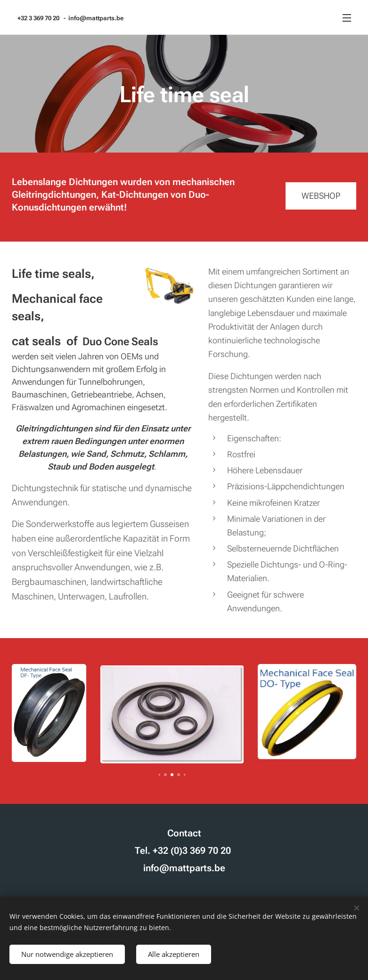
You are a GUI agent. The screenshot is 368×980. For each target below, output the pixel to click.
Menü (347, 18)
